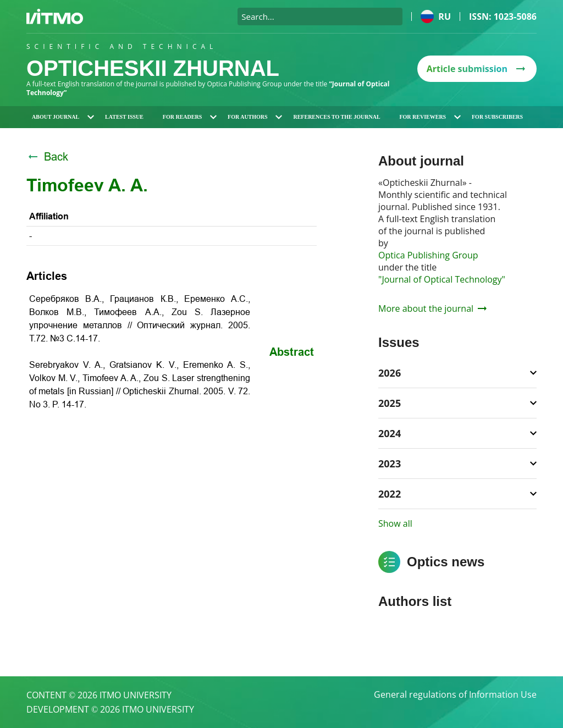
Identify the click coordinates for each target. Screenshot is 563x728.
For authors (255, 117)
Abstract (292, 352)
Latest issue (124, 117)
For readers (190, 117)
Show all (395, 523)
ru (436, 16)
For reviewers (430, 117)
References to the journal (336, 117)
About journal (63, 117)
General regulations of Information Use (455, 695)
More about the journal (432, 308)
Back (47, 157)
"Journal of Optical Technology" (442, 279)
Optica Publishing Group (428, 255)
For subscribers (497, 117)
